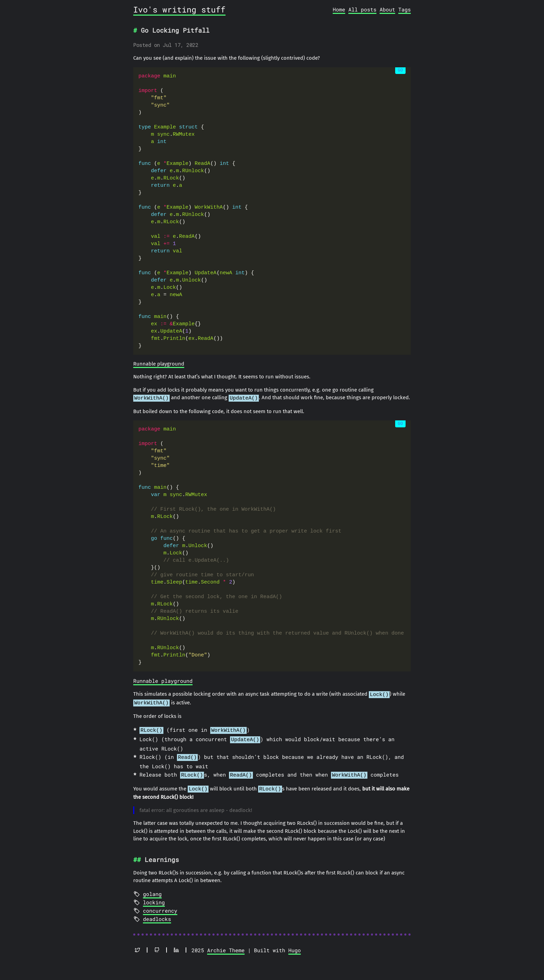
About (387, 9)
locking (154, 897)
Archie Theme (226, 945)
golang (152, 888)
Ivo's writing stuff (179, 9)
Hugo (295, 945)
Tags (405, 9)
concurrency (160, 905)
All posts (362, 9)
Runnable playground (159, 364)
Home (339, 9)
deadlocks (157, 913)
